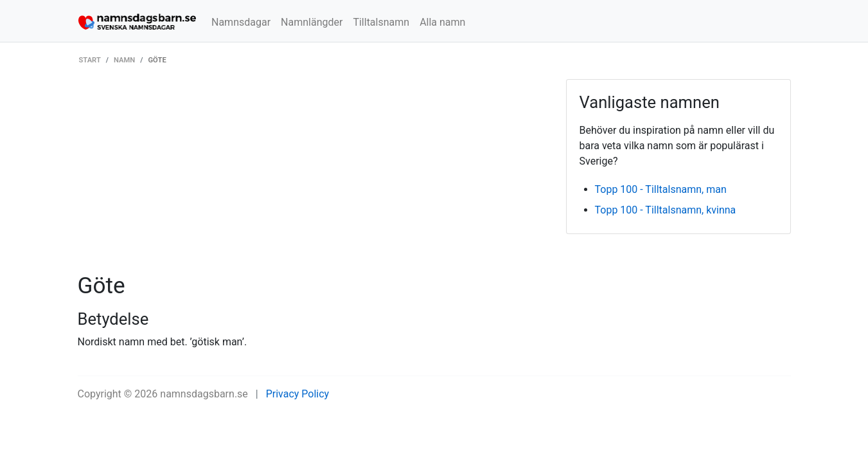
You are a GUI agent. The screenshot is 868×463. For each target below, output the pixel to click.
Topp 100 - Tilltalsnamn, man (661, 189)
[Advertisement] (312, 176)
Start (90, 60)
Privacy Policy (298, 394)
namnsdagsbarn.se (204, 394)
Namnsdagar (241, 22)
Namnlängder (312, 22)
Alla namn (442, 22)
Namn (124, 60)
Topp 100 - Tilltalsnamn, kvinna (666, 210)
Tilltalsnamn (381, 22)
